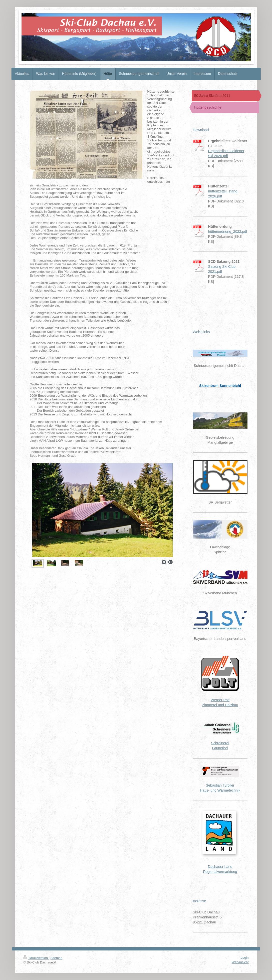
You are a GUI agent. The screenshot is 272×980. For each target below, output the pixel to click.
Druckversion (36, 958)
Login (245, 958)
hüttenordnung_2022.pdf (228, 231)
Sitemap (57, 958)
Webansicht (240, 962)
